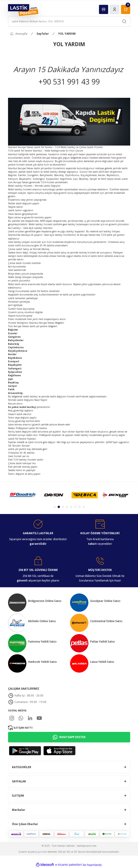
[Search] (69, 21)
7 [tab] (79, 507)
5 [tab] (71, 507)
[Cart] (126, 9)
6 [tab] (75, 507)
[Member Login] (115, 9)
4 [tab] (67, 507)
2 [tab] (59, 507)
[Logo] (23, 10)
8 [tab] (84, 507)
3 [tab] (63, 507)
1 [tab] (55, 507)
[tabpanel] (23, 495)
